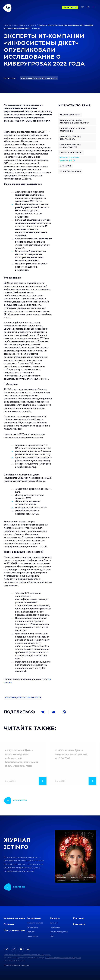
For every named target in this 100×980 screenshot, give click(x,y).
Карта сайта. (9, 955)
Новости (32, 25)
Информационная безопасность (23, 698)
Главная (8, 25)
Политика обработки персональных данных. (32, 955)
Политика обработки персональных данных (63, 958)
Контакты (79, 918)
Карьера (55, 918)
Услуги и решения (14, 918)
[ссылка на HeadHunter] (28, 949)
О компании (34, 918)
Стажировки (55, 927)
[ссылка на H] (21, 949)
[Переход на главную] (27, 8)
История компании (35, 923)
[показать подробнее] (15, 800)
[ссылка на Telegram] (7, 949)
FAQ (52, 936)
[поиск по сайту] (88, 8)
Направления (33, 927)
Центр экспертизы (14, 930)
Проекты (9, 924)
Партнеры (31, 932)
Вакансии (54, 923)
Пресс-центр (20, 25)
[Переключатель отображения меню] (94, 8)
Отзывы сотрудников (59, 932)
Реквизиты (79, 924)
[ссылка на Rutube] (14, 949)
